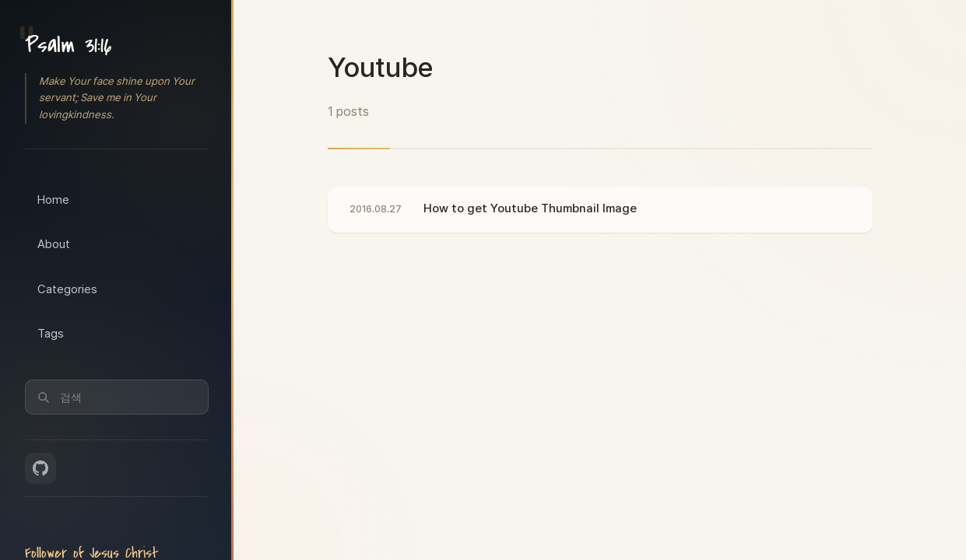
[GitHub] (40, 468)
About (54, 244)
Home (53, 200)
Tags (51, 334)
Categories (67, 289)
